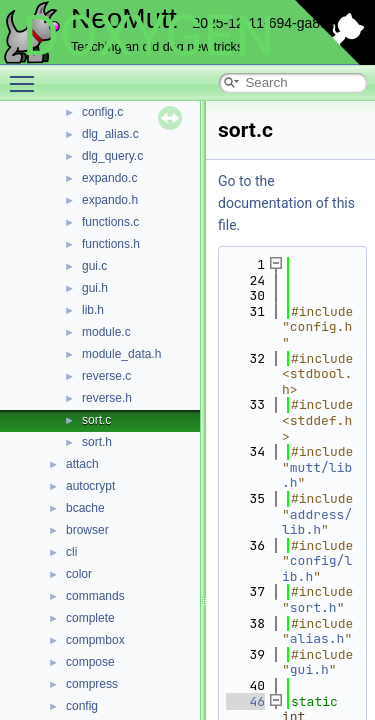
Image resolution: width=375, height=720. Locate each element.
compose (90, 662)
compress (92, 684)
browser (87, 530)
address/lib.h (317, 522)
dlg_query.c (112, 156)
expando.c (109, 178)
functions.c (110, 222)
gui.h (95, 288)
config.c (102, 112)
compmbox (95, 640)
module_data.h (121, 354)
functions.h (111, 244)
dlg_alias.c (110, 134)
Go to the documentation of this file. (286, 203)
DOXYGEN (148, 36)
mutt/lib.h (317, 475)
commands (95, 596)
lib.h (93, 310)
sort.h (97, 442)
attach (82, 464)
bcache (85, 508)
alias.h (317, 638)
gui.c (94, 266)
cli (71, 552)
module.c (106, 332)
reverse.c (106, 376)
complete (90, 618)
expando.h (110, 200)
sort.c (96, 420)
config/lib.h (317, 568)
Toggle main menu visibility (27, 75)
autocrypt (90, 486)
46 (245, 701)
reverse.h (107, 398)
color (79, 574)
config (82, 706)
